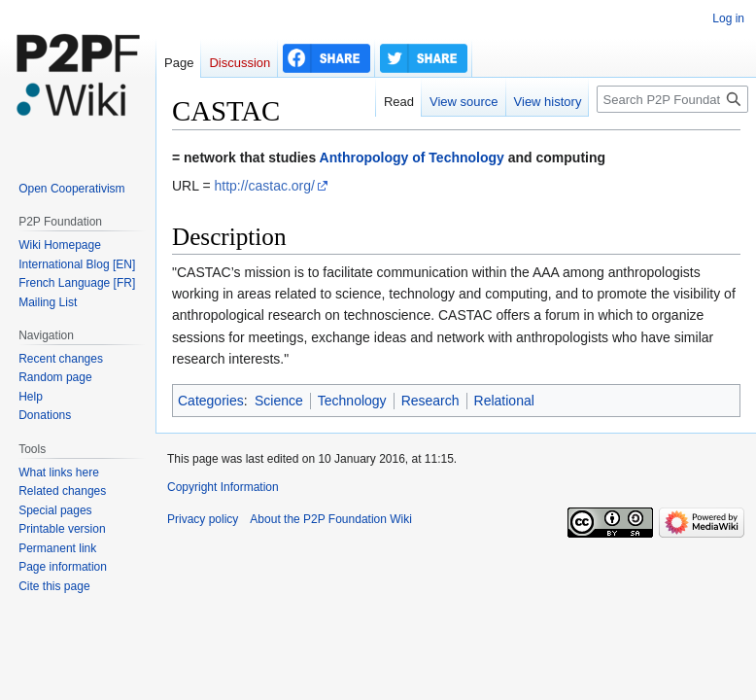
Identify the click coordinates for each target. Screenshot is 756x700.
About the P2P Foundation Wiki (331, 519)
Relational (504, 401)
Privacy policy (203, 519)
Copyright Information (223, 487)
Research (430, 401)
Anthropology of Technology (412, 157)
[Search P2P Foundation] (672, 99)
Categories (211, 401)
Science (279, 401)
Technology (352, 401)
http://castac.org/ (264, 186)
